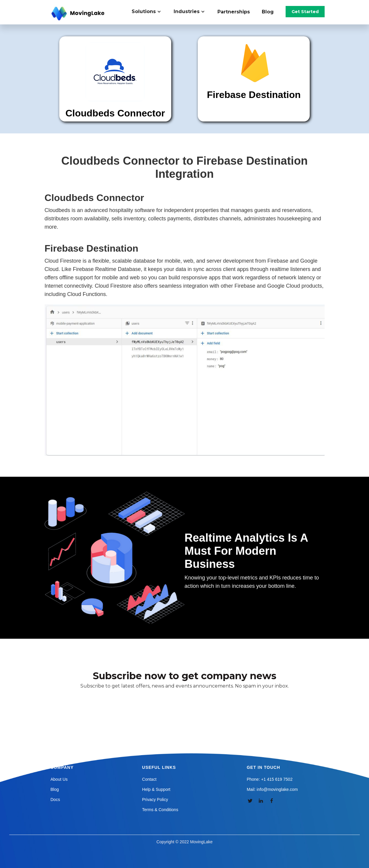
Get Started (305, 12)
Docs (55, 800)
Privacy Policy (155, 800)
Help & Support (156, 789)
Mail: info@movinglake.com (272, 789)
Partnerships (234, 12)
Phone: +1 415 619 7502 (270, 779)
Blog (268, 12)
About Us (59, 779)
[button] (150, 12)
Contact (149, 779)
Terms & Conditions (160, 810)
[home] (79, 14)
